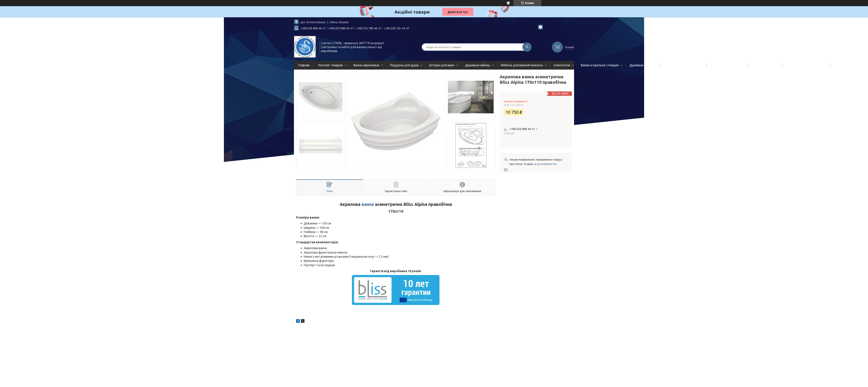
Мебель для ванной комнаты (522, 65)
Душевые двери (641, 65)
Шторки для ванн (442, 65)
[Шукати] (527, 47)
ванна (368, 204)
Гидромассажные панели (682, 65)
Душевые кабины (478, 65)
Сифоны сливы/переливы (806, 65)
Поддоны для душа (404, 65)
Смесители (562, 65)
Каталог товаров (331, 65)
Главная (304, 65)
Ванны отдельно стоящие (600, 65)
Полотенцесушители (726, 65)
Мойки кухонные (764, 65)
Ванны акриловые (366, 65)
